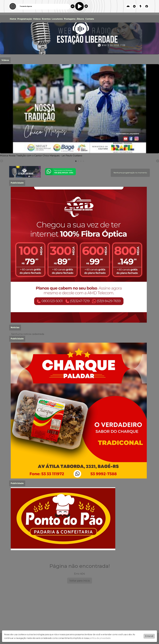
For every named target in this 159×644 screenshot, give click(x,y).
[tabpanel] (79, 111)
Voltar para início (80, 581)
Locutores (57, 19)
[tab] (76, 161)
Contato (90, 19)
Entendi (149, 636)
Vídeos (37, 19)
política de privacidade (100, 638)
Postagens (70, 19)
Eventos (46, 19)
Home (13, 19)
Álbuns (80, 19)
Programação (25, 19)
